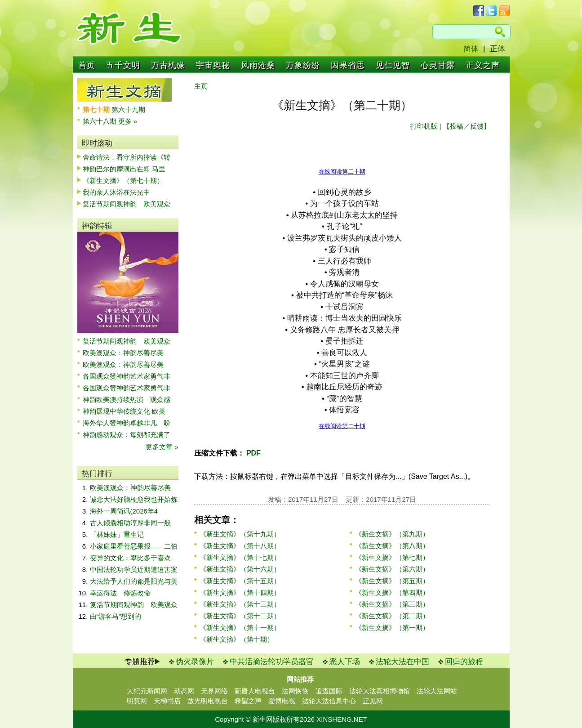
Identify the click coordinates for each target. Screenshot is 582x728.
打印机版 (424, 126)
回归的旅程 (464, 662)
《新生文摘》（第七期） (392, 557)
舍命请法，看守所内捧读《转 (127, 157)
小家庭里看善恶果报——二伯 (134, 546)
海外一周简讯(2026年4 (124, 511)
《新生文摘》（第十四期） (240, 592)
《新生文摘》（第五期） (392, 581)
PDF (253, 453)
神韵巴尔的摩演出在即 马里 (124, 169)
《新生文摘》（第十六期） (240, 569)
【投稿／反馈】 (467, 126)
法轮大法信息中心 (329, 701)
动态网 (184, 691)
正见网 (373, 701)
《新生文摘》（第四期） (392, 592)
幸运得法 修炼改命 (120, 593)
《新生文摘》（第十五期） (240, 581)
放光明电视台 (208, 701)
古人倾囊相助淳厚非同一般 (130, 523)
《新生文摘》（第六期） (392, 569)
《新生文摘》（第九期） (392, 534)
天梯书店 (167, 701)
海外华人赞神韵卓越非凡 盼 (127, 423)
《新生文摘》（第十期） (237, 639)
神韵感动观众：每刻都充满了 (127, 435)
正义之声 (483, 65)
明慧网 (137, 701)
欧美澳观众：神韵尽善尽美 (127, 353)
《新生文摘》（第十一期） (240, 628)
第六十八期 (100, 121)
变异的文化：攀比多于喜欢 (130, 558)
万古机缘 (168, 65)
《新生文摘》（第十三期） (240, 604)
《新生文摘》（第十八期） (240, 546)
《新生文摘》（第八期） (392, 546)
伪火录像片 (195, 662)
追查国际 (329, 691)
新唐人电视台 (255, 691)
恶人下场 (345, 662)
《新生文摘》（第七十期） (123, 181)
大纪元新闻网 (147, 691)
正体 (498, 49)
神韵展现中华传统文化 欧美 (124, 411)
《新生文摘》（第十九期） (240, 534)
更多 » (128, 121)
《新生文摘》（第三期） (392, 604)
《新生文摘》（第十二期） (240, 616)
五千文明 (123, 65)
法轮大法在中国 (402, 662)
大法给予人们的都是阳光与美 (134, 581)
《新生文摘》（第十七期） (240, 557)
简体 (471, 49)
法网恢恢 (295, 691)
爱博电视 (282, 701)
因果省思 (348, 65)
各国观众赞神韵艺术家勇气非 (127, 376)
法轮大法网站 (437, 691)
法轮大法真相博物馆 (380, 691)
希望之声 (248, 701)
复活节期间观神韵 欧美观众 (127, 204)
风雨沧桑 (258, 65)
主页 (201, 86)
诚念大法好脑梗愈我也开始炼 (134, 499)
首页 (87, 65)
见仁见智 (393, 65)
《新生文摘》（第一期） (392, 628)
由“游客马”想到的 (116, 616)
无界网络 (214, 691)
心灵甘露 (438, 65)
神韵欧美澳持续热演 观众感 (127, 400)
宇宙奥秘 (213, 65)
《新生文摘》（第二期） (392, 616)
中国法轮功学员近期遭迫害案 (134, 569)
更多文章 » (162, 447)
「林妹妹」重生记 (117, 534)
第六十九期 (128, 109)
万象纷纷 (303, 65)
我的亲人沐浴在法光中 (116, 192)
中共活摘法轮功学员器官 (272, 662)
